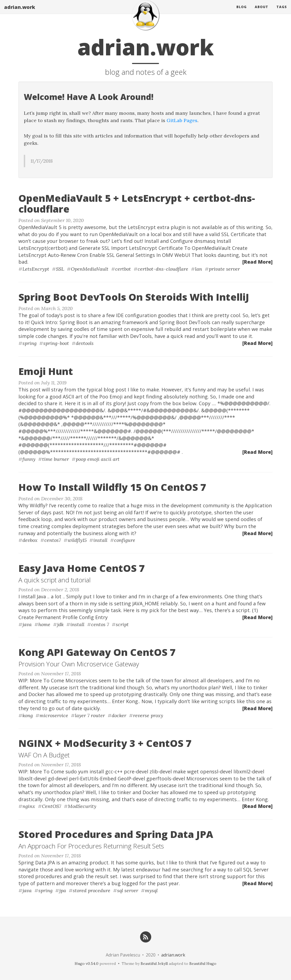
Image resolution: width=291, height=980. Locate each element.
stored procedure (92, 890)
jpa (63, 890)
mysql (151, 890)
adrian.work (20, 12)
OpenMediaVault (90, 269)
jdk (60, 624)
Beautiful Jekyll (154, 964)
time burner (56, 459)
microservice (54, 715)
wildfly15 (77, 540)
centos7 (53, 540)
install (100, 540)
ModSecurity (82, 806)
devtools (85, 343)
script (122, 624)
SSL (60, 269)
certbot (123, 269)
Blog (242, 12)
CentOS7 (52, 806)
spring (29, 343)
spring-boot (56, 343)
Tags (282, 12)
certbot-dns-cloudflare (163, 269)
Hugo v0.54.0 (87, 964)
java (27, 624)
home (44, 624)
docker (119, 715)
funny (29, 459)
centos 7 (100, 624)
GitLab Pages (182, 120)
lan (199, 269)
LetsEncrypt (36, 269)
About (262, 12)
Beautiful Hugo (203, 964)
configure (125, 540)
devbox (30, 540)
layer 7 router (90, 715)
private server (224, 269)
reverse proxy (148, 715)
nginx (29, 806)
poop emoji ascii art (98, 459)
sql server (128, 890)
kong (28, 715)
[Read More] (257, 262)
